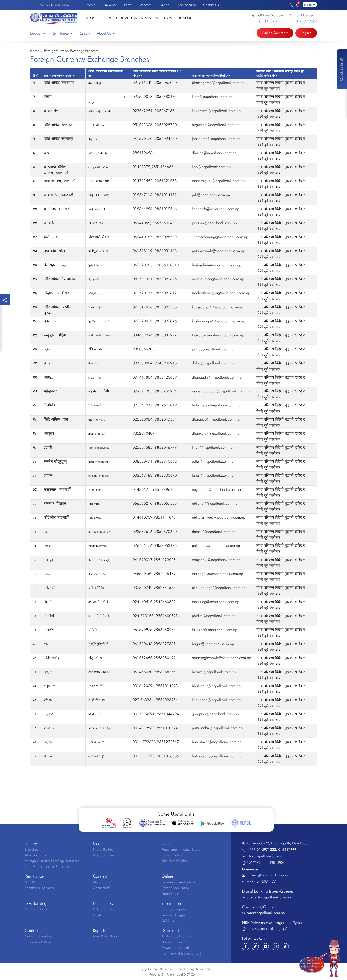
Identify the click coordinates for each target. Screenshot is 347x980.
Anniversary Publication (178, 936)
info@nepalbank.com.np (265, 856)
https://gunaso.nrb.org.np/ (267, 929)
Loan (107, 18)
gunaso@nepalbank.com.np (268, 875)
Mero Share (102, 882)
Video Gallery (103, 855)
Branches (145, 5)
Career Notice (172, 855)
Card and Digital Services (137, 18)
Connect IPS (102, 888)
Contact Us (211, 5)
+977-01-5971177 (261, 881)
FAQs (97, 915)
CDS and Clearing (107, 909)
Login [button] (305, 33)
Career (164, 5)
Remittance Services (39, 888)
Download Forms (174, 942)
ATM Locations (36, 855)
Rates (85, 33)
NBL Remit (33, 882)
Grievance (110, 5)
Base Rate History (106, 936)
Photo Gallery (103, 850)
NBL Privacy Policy (175, 861)
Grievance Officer (38, 942)
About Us (106, 33)
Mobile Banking (37, 909)
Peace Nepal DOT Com (182, 974)
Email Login (170, 894)
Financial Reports (174, 909)
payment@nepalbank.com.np (269, 897)
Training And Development (181, 953)
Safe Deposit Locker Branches (47, 867)
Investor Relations (179, 18)
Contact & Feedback (40, 936)
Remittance (62, 33)
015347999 (287, 850)
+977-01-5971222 (261, 850)
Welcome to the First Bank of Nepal (55, 5)
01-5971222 (306, 21)
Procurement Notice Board (181, 850)
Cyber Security (186, 5)
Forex (128, 5)
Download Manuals (176, 948)
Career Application (175, 888)
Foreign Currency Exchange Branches (52, 861)
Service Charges (173, 915)
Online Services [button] (274, 33)
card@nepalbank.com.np (266, 913)
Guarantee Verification (178, 882)
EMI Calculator (172, 921)
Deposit (91, 18)
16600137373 (269, 21)
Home (91, 5)
